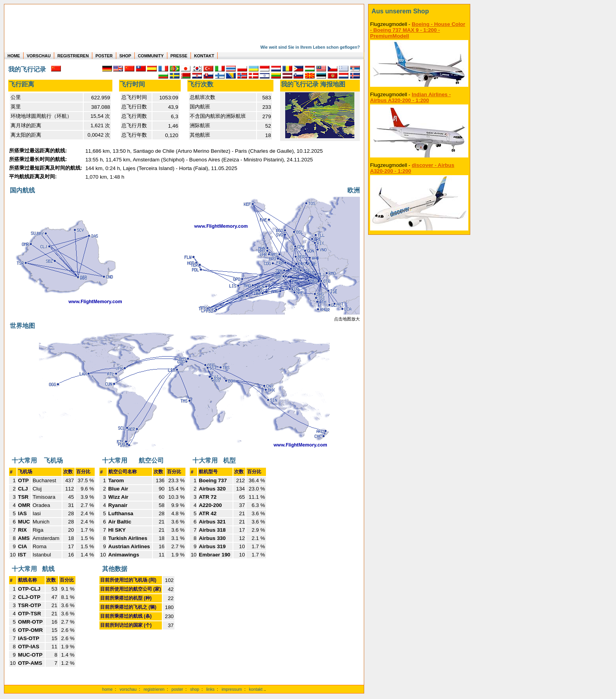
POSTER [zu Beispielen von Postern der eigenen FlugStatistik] (104, 56)
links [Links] (210, 689)
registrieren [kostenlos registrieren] (154, 689)
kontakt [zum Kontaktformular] (256, 689)
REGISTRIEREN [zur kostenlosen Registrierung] (73, 56)
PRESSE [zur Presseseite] (179, 56)
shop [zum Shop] (195, 689)
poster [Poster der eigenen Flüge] (178, 689)
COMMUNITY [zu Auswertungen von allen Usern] (151, 56)
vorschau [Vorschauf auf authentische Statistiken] (128, 689)
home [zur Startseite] (107, 689)
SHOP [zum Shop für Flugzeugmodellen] (125, 56)
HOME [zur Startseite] (14, 56)
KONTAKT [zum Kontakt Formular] (204, 56)
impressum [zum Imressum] (232, 689)
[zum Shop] (419, 11)
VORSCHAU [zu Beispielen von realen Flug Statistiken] (39, 56)
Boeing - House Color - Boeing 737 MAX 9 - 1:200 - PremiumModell (418, 30)
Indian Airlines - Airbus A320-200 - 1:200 (410, 97)
